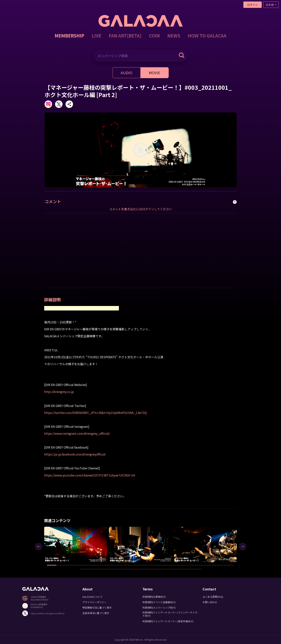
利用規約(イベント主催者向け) (159, 602)
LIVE (97, 36)
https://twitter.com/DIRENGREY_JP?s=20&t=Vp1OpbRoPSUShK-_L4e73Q (95, 413)
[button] (52, 565)
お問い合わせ (210, 602)
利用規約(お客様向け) (154, 597)
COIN (154, 36)
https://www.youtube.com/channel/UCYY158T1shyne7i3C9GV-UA (90, 475)
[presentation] (39, 547)
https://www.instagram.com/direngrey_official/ (77, 433)
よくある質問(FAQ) (213, 597)
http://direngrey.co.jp (59, 392)
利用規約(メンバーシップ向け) (159, 608)
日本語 (270, 5)
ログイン (253, 5)
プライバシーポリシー (95, 602)
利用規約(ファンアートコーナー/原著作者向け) (168, 621)
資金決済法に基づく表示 (96, 613)
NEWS (174, 36)
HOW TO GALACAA (207, 36)
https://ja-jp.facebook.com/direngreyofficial (75, 454)
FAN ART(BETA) (125, 36)
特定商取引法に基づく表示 (97, 608)
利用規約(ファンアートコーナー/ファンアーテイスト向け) (170, 614)
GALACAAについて (92, 597)
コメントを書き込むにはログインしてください (141, 209)
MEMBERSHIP (69, 36)
